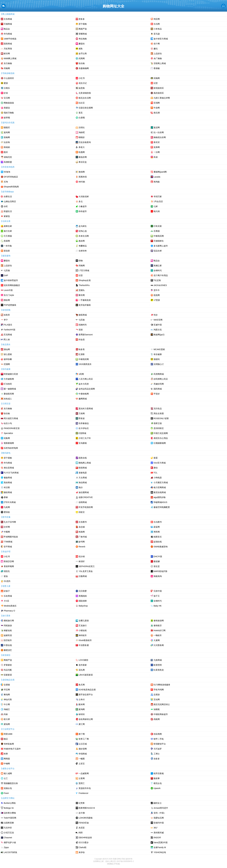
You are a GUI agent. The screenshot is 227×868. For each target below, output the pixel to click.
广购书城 (83, 537)
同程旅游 (8, 626)
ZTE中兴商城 (10, 502)
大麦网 (157, 640)
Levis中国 (8, 290)
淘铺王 (7, 709)
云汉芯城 (83, 744)
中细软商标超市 (161, 714)
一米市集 (8, 246)
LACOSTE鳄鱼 (10, 852)
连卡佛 (82, 813)
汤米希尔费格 (10, 813)
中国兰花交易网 (161, 433)
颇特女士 (158, 803)
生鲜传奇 (83, 251)
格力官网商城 (160, 487)
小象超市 (83, 206)
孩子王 (157, 596)
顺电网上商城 (85, 463)
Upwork (157, 788)
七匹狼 (7, 270)
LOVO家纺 (83, 660)
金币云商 (83, 54)
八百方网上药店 (86, 379)
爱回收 (7, 512)
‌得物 (81, 261)
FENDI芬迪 (84, 823)
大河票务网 (159, 645)
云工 (6, 778)
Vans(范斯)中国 (161, 842)
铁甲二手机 (159, 739)
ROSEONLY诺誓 (161, 418)
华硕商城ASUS (160, 502)
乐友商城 (8, 596)
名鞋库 (7, 315)
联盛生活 (8, 211)
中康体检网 (84, 394)
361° (156, 828)
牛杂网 (157, 108)
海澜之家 (158, 266)
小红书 (82, 78)
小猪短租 (83, 630)
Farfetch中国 (9, 330)
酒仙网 (7, 349)
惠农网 (82, 241)
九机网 (7, 507)
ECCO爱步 (84, 842)
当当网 (157, 24)
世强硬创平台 (160, 744)
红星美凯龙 (159, 670)
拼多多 (82, 19)
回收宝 (82, 512)
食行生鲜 (8, 231)
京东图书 (83, 522)
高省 (156, 157)
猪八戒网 (8, 773)
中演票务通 (84, 645)
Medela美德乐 (10, 606)
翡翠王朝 (158, 423)
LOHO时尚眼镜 (86, 818)
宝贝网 (7, 98)
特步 (156, 315)
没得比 (82, 127)
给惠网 (82, 152)
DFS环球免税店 (11, 177)
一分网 (157, 152)
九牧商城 (158, 660)
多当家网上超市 (161, 246)
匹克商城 (8, 335)
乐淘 (6, 182)
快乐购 (82, 63)
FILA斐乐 (8, 325)
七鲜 (156, 206)
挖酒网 (7, 364)
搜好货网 (83, 749)
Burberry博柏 (10, 803)
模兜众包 (158, 783)
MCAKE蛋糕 (159, 349)
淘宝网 (157, 19)
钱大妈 (157, 211)
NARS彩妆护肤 (160, 571)
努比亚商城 (9, 468)
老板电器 (83, 473)
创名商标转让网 (86, 719)
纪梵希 (82, 803)
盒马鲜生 (83, 226)
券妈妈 (7, 147)
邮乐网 (7, 54)
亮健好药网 (159, 384)
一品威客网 (84, 773)
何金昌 (82, 340)
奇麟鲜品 (83, 246)
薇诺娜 (157, 561)
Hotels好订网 (160, 630)
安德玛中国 (159, 823)
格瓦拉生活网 (85, 98)
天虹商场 (8, 49)
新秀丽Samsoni (86, 335)
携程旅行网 (9, 621)
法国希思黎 (9, 823)
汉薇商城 (83, 576)
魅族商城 (8, 478)
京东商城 (8, 19)
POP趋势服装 (10, 305)
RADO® (157, 838)
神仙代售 (8, 699)
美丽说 (7, 108)
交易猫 (7, 685)
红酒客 (82, 354)
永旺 (6, 206)
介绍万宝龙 (9, 833)
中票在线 (8, 645)
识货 (156, 83)
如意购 (82, 88)
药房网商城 (159, 374)
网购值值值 (9, 103)
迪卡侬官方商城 (161, 39)
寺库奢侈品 (84, 423)
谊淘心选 (83, 231)
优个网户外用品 (161, 275)
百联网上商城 (160, 63)
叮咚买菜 (158, 226)
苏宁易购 (83, 24)
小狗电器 (158, 478)
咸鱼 (81, 49)
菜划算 (7, 251)
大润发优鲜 (84, 197)
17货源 (157, 300)
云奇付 (82, 699)
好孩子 (7, 591)
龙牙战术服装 (85, 305)
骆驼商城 (83, 315)
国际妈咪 (83, 601)
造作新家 (83, 665)
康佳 (156, 468)
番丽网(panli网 (160, 172)
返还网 (157, 127)
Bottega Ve (9, 808)
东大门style (9, 295)
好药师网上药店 (161, 379)
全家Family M (160, 847)
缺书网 (82, 542)
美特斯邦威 (159, 833)
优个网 (157, 44)
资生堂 (157, 566)
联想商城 (83, 468)
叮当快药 (8, 384)
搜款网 (7, 300)
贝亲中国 (158, 591)
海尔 (81, 487)
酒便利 (157, 359)
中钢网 (7, 764)
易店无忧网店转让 (162, 704)
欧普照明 (158, 665)
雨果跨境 (83, 177)
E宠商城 (82, 433)
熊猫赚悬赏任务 (11, 783)
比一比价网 (159, 132)
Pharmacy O (9, 611)
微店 (6, 739)
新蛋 (156, 458)
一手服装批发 (85, 300)
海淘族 (157, 182)
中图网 (7, 532)
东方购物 (8, 63)
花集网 (7, 438)
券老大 (82, 147)
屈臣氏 (7, 571)
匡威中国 (158, 325)
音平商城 (8, 547)
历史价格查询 (85, 142)
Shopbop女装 (85, 280)
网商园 (7, 759)
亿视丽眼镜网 (160, 443)
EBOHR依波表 (85, 838)
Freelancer (83, 793)
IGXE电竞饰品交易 (87, 690)
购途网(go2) (159, 335)
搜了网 (82, 734)
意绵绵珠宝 (159, 428)
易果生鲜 (8, 226)
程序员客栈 (159, 773)
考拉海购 (83, 39)
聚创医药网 (9, 394)
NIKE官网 (158, 320)
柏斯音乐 (158, 537)
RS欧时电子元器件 (12, 749)
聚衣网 (82, 295)
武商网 (82, 58)
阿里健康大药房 (11, 374)
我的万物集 (9, 113)
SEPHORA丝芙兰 (87, 566)
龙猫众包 (8, 788)
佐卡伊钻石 (84, 428)
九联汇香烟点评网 (162, 98)
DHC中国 (158, 556)
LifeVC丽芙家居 (86, 675)
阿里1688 (8, 734)
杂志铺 (82, 527)
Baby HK (158, 606)
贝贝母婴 (83, 591)
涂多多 (157, 759)
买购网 (157, 78)
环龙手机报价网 (86, 507)
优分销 (82, 556)
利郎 (81, 833)
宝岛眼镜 (83, 443)
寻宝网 (7, 690)
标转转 (82, 714)
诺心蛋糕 (8, 354)
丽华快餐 (8, 359)
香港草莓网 (9, 566)
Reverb (82, 547)
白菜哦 (82, 118)
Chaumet (8, 838)
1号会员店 (158, 201)
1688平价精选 (10, 39)
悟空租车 (8, 640)
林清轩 (82, 561)
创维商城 (83, 502)
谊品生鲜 (158, 251)
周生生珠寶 (159, 413)
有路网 (82, 532)
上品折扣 (158, 54)
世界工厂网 (84, 739)
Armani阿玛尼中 (161, 808)
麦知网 (7, 724)
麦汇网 (82, 724)
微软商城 (8, 492)
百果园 (157, 231)
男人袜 (7, 340)
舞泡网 (7, 695)
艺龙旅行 (83, 626)
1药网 (81, 374)
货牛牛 (157, 290)
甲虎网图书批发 (11, 537)
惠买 (6, 152)
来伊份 (82, 852)
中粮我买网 (159, 236)
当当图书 (158, 522)
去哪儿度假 (84, 621)
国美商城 (8, 44)
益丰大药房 (84, 384)
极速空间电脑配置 (162, 507)
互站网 (157, 699)
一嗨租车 (158, 635)
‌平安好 (157, 394)
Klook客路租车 (85, 640)
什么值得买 (9, 78)
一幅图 (82, 759)
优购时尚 (83, 325)
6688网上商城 (10, 58)
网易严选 (83, 29)
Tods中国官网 (10, 818)
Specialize (8, 433)
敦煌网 (82, 172)
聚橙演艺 (8, 650)
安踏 (81, 330)
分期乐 (7, 88)
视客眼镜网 (9, 443)
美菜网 (7, 241)
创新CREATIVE (86, 497)
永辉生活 (8, 197)
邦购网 (7, 68)
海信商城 (83, 483)
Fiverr (6, 793)
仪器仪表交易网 (86, 108)
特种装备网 (9, 744)
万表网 (82, 413)
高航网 (157, 719)
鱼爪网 (82, 685)
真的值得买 (159, 93)
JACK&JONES (160, 285)
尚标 (6, 714)
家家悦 (7, 216)
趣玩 (156, 49)
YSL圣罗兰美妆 (86, 571)
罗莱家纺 (8, 665)
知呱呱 (157, 709)
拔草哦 (7, 118)
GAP (6, 275)
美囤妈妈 (83, 596)
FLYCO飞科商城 (11, 473)
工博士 (157, 754)
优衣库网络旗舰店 (12, 285)
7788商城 (8, 542)
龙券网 (157, 147)
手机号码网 (159, 690)
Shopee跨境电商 (11, 187)
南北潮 (157, 113)
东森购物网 (84, 68)
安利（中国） (160, 813)
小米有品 (158, 29)
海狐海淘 (158, 576)
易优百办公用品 (161, 438)
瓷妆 (6, 576)
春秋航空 (158, 626)
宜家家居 (8, 675)
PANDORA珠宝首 (12, 428)
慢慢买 (7, 127)
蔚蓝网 (157, 527)
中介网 (7, 704)
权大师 (7, 719)
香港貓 (157, 68)
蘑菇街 (82, 44)
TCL (155, 473)
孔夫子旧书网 (10, 522)
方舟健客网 (9, 379)
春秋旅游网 (159, 621)
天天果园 (8, 236)
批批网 (157, 295)
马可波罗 (158, 749)
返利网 (7, 132)
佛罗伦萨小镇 (10, 842)
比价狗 (7, 142)
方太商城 (83, 478)
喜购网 (7, 137)
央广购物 (158, 58)
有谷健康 (158, 354)
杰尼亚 (82, 828)
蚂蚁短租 (8, 630)
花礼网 (82, 670)
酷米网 (82, 704)
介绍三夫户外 (85, 438)
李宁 (6, 320)
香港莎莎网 (9, 561)
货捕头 (82, 290)
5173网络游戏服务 (162, 685)
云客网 (82, 778)
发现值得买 (159, 88)
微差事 (157, 778)
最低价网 (83, 157)
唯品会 (7, 29)
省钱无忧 (8, 157)
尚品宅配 (8, 670)
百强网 (157, 103)
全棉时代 (158, 270)
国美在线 (83, 458)
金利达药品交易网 (87, 389)
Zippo (6, 847)
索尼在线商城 (160, 492)
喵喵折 (82, 137)
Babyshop (83, 606)
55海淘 (7, 172)
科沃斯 (7, 487)
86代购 (82, 182)
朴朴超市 (83, 211)
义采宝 (82, 764)
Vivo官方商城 (160, 463)
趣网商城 (83, 399)
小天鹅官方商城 (161, 483)
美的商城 (8, 483)
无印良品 (158, 409)
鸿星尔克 (158, 330)
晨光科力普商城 (86, 409)
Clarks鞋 (83, 847)
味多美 (82, 349)
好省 (6, 93)
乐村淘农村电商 (11, 448)
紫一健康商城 (10, 389)
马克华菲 (8, 828)
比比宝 (82, 103)
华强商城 (83, 754)
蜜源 (6, 83)
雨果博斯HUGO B (87, 808)
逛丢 (81, 113)
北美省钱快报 (85, 93)
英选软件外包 (85, 788)
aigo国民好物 (160, 497)
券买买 (157, 142)
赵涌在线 (158, 542)
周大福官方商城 (11, 418)
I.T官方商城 (84, 270)
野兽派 (82, 418)
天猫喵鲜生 (159, 241)
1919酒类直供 (85, 364)
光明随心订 (159, 364)
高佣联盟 (8, 162)
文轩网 (7, 527)
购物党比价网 (160, 137)
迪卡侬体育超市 (11, 280)
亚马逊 (157, 34)
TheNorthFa (84, 285)
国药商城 (158, 389)
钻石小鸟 (8, 423)
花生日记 (83, 83)
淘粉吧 (82, 132)
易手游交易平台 (86, 695)
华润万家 (158, 197)
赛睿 (6, 497)
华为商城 (8, 34)
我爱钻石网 (159, 818)
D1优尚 (7, 581)
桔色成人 (8, 399)
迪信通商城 (84, 492)
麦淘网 (82, 709)
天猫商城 (8, 24)
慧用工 (82, 783)
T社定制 (157, 280)
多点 (81, 201)
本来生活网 (84, 236)
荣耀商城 (83, 34)
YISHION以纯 (160, 852)
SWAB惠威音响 (161, 547)
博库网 (157, 532)
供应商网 (158, 734)
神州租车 (83, 635)
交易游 (157, 695)
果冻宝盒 (83, 162)
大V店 (6, 601)
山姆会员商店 (10, 201)
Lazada (157, 177)
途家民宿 (8, 635)
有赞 (6, 754)
